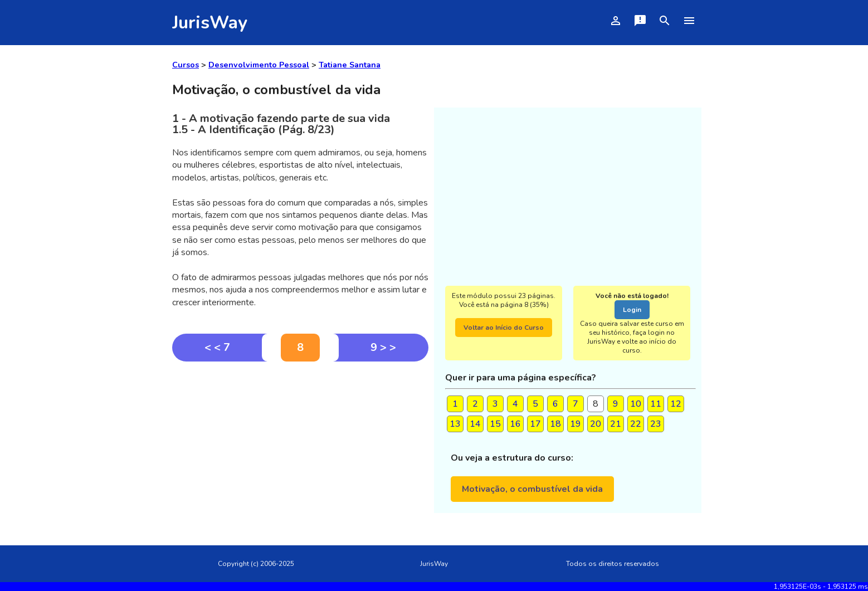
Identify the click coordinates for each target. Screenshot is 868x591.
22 (636, 424)
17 (535, 424)
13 (455, 424)
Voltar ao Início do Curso (504, 328)
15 (495, 424)
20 (596, 424)
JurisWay (210, 23)
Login (632, 310)
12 (676, 404)
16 (515, 424)
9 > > (383, 347)
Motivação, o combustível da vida (532, 489)
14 (475, 424)
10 (636, 404)
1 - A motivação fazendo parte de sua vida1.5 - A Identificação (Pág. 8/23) (281, 124)
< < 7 (217, 347)
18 (555, 424)
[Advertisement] (300, 445)
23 (656, 424)
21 (616, 424)
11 (656, 404)
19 (576, 424)
